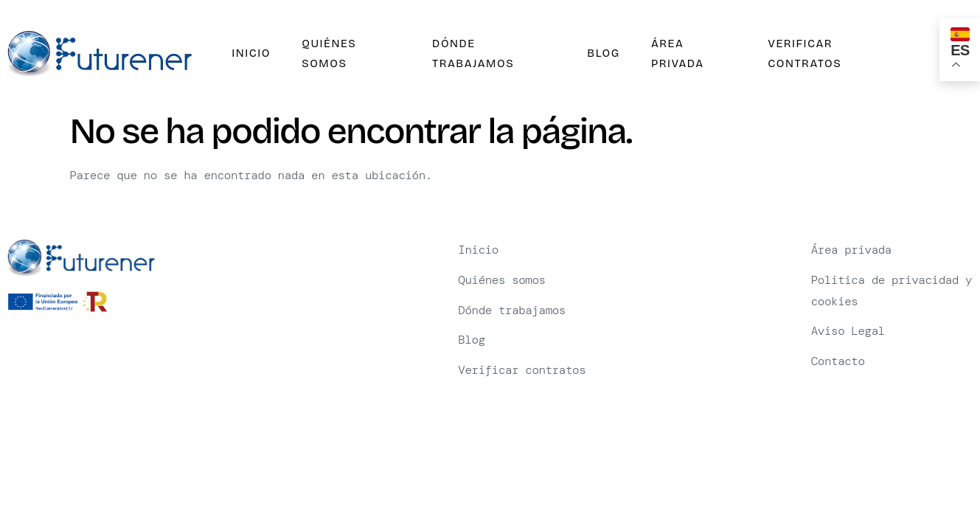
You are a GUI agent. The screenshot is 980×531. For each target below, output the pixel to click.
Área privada (673, 54)
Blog (600, 53)
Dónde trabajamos (469, 54)
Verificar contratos (800, 54)
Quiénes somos (324, 54)
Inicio (248, 53)
